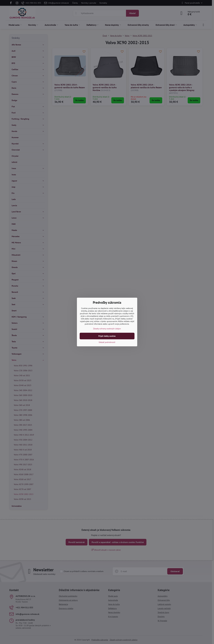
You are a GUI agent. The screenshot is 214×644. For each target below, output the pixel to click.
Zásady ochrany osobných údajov (107, 329)
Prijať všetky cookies (107, 336)
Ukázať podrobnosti (107, 342)
